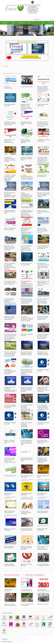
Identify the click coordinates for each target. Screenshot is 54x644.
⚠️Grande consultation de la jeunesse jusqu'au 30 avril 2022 (10, 406)
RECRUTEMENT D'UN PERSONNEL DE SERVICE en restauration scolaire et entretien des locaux (27, 231)
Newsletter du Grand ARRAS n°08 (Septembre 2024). (9, 141)
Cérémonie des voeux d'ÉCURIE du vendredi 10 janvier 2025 (10, 123)
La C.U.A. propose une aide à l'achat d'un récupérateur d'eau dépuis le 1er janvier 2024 (27, 249)
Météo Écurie (4, 642)
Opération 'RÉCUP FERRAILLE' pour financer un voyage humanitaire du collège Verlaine (26, 107)
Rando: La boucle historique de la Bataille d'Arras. (43, 212)
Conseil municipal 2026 (27, 87)
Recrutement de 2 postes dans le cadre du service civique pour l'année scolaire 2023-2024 (43, 266)
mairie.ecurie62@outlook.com (33, 6)
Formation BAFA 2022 (10, 476)
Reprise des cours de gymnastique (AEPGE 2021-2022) (26, 548)
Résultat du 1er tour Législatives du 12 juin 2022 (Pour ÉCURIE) (43, 353)
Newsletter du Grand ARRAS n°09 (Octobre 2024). (26, 123)
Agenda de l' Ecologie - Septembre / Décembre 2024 (27, 159)
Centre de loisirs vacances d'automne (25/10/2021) (26, 512)
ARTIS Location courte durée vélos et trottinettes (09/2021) (43, 548)
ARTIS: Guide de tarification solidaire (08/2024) (26, 141)
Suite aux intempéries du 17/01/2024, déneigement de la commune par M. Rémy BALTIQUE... (10, 266)
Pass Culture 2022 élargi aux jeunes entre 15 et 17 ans (43, 442)
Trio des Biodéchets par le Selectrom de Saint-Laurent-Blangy (43, 247)
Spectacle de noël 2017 (43, 604)
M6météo (10, 642)
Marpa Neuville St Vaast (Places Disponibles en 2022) (27, 459)
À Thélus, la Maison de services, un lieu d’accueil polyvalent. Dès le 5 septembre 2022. (43, 302)
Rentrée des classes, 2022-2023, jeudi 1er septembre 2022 (10, 318)
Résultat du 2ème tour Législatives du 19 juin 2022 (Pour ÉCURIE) (26, 353)
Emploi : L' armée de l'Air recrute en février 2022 (10, 442)
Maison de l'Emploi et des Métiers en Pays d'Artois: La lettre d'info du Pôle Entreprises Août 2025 (43, 89)
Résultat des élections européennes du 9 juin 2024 (10, 212)
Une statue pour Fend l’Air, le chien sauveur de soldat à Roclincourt (10, 283)
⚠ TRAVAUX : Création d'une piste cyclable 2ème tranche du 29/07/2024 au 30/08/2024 (10, 178)
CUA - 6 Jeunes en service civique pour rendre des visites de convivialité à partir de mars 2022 (43, 408)
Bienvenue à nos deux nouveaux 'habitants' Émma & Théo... (43, 318)
